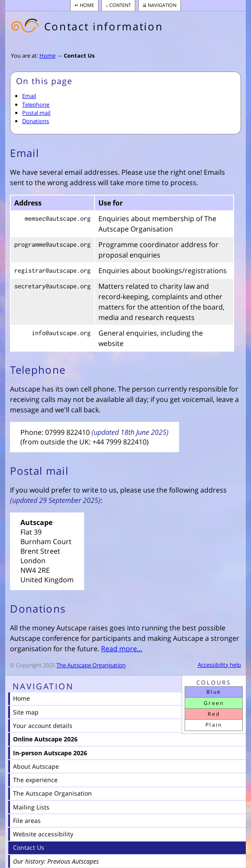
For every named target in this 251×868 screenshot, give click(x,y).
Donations (36, 121)
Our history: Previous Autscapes (56, 861)
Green (214, 703)
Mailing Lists (31, 807)
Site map (26, 712)
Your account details (43, 726)
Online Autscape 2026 (45, 739)
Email (29, 96)
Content (120, 5)
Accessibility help (219, 665)
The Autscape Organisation (91, 665)
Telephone (36, 104)
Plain (214, 725)
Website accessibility (43, 834)
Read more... (122, 649)
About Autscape (36, 766)
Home (87, 5)
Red (214, 714)
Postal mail (36, 113)
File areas (27, 821)
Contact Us (79, 55)
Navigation (162, 5)
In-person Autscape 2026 (50, 753)
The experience (35, 780)
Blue (214, 692)
